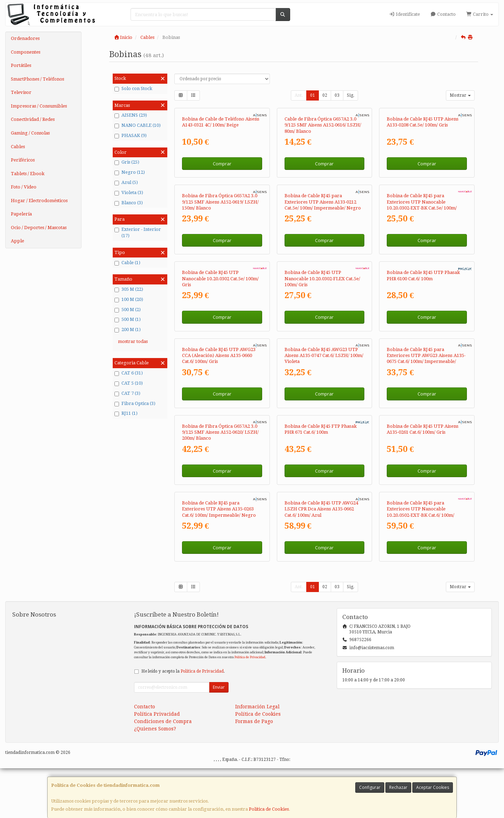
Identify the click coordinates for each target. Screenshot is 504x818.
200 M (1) (128, 330)
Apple (17, 241)
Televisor (21, 92)
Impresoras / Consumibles (39, 106)
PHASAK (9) (131, 136)
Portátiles (21, 65)
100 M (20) (129, 300)
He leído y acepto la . (183, 671)
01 (313, 95)
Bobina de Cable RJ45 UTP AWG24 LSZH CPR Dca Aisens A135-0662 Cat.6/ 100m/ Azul (321, 509)
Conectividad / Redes (33, 119)
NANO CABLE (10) (138, 125)
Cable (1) (127, 263)
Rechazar (398, 787)
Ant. (299, 95)
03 (337, 95)
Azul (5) (126, 183)
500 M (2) (128, 310)
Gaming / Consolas (30, 133)
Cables (18, 147)
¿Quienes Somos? (155, 729)
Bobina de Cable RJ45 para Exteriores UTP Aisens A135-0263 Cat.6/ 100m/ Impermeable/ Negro (219, 509)
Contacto (443, 14)
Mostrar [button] (460, 95)
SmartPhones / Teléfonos (37, 79)
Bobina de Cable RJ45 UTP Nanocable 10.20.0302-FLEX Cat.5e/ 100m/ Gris (322, 279)
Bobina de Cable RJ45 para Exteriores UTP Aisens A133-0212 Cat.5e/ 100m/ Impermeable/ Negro (323, 202)
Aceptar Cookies (433, 787)
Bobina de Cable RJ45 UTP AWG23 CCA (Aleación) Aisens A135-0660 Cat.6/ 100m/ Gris (219, 356)
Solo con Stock (133, 89)
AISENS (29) (131, 115)
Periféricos (23, 160)
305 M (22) (129, 289)
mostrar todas (133, 341)
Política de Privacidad (250, 657)
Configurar (370, 787)
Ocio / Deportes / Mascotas (39, 228)
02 (325, 95)
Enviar (219, 687)
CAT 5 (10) (129, 383)
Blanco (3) (129, 203)
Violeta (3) (129, 193)
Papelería (21, 214)
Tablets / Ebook (28, 174)
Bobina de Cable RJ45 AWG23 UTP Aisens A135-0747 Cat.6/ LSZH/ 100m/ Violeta (324, 356)
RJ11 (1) (126, 413)
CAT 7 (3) (127, 393)
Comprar (222, 164)
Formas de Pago (254, 721)
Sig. (351, 95)
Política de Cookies (269, 809)
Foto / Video (24, 187)
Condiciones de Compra (163, 721)
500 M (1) (128, 319)
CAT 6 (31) (129, 373)
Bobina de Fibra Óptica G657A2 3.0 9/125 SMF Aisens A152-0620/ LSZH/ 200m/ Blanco (220, 432)
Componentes (26, 52)
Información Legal (257, 707)
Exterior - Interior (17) (138, 233)
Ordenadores (25, 38)
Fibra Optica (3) (135, 404)
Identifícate (404, 14)
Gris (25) (127, 162)
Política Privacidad (157, 714)
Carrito (480, 14)
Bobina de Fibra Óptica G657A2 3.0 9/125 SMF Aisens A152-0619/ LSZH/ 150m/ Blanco (220, 202)
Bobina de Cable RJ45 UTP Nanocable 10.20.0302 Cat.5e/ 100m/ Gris (220, 279)
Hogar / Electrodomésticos (39, 201)
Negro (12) (130, 172)
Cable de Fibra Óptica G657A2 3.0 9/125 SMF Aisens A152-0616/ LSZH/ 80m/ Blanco (323, 125)
